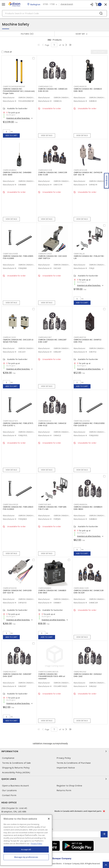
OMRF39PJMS (45, 504)
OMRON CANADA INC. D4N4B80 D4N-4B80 (17, 174)
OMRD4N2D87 (10, 672)
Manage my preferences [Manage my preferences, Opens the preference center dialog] (26, 857)
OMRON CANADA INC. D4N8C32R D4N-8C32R (89, 592)
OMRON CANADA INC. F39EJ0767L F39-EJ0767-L (18, 424)
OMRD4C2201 (9, 337)
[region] (26, 840)
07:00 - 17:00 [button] (49, 4)
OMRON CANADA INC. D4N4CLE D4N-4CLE (52, 424)
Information (54, 751)
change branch (67, 4)
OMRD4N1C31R (45, 170)
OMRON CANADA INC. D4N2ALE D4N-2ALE (88, 675)
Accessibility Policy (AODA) (16, 772)
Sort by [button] (80, 34)
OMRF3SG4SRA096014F (14, 86)
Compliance (8, 758)
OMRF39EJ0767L (11, 421)
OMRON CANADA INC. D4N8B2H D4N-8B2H (88, 508)
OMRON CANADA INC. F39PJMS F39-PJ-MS (52, 508)
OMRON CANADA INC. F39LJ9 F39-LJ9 (89, 257)
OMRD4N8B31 (45, 588)
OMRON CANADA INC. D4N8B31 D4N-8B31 (52, 592)
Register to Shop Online (69, 786)
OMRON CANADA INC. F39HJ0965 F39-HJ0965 (18, 257)
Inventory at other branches (18, 118)
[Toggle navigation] (4, 4)
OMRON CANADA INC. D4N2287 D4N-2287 (52, 341)
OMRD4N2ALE (80, 672)
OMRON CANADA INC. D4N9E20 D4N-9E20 (88, 90)
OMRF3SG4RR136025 (48, 672)
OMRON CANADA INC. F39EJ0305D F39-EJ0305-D (89, 424)
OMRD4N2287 (45, 337)
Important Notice (66, 768)
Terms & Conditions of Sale (16, 763)
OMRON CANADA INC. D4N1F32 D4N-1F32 (87, 341)
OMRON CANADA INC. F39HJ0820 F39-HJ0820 (18, 508)
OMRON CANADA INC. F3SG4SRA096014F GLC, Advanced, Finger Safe (19, 91)
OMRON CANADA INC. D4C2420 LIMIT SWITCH (53, 257)
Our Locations (9, 790)
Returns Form (64, 790)
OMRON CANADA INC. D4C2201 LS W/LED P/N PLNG (18, 341)
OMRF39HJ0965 (11, 254)
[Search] (54, 13)
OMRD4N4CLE (45, 421)
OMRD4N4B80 (10, 170)
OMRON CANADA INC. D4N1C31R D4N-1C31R (53, 174)
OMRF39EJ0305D (82, 421)
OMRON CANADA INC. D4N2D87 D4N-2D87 (17, 675)
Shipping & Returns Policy (16, 768)
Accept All (26, 849)
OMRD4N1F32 (80, 337)
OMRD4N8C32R (81, 588)
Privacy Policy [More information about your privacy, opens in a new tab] (36, 843)
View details (47, 135)
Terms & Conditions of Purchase (74, 763)
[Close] (49, 819)
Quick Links (54, 779)
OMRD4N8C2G (45, 86)
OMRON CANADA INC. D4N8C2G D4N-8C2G (53, 90)
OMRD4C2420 (45, 254)
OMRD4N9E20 (80, 86)
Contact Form (9, 795)
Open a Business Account (15, 786)
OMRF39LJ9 (79, 254)
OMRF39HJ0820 (11, 504)
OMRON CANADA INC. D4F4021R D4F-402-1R (88, 174)
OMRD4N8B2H (81, 504)
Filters (27, 34)
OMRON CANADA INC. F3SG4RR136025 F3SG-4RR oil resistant (52, 676)
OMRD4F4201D (10, 588)
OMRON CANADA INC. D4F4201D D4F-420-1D (17, 592)
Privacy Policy (64, 758)
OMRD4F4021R (80, 170)
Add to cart (11, 135)
